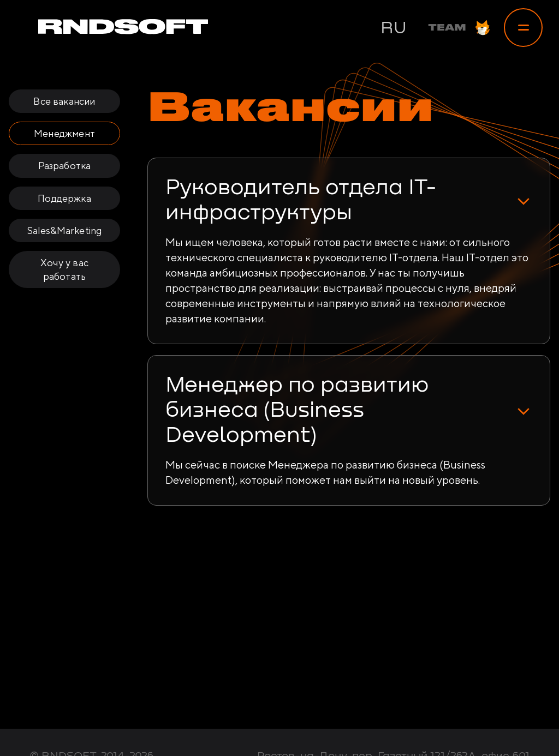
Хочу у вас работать (64, 269)
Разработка (65, 166)
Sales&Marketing (65, 230)
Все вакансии (64, 101)
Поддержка (64, 198)
